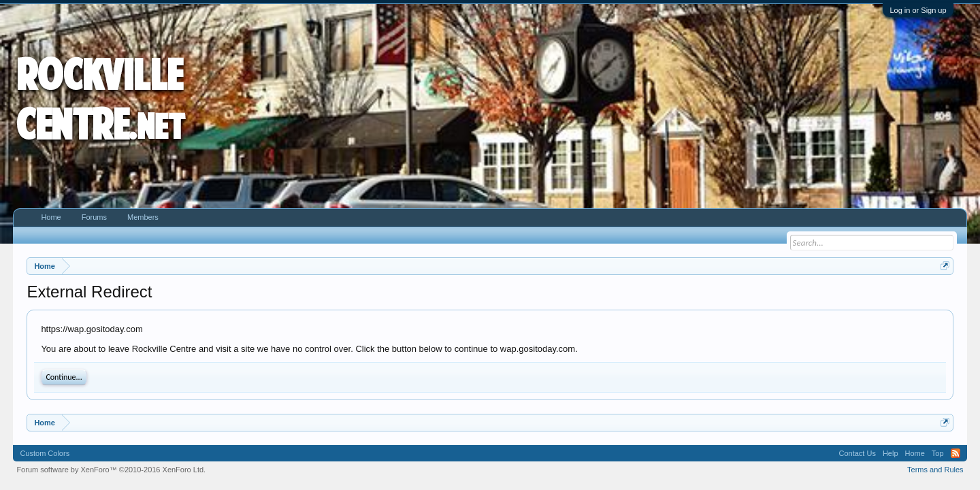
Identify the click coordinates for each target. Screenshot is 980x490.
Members (143, 217)
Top (938, 453)
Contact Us (857, 453)
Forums (94, 217)
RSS (955, 453)
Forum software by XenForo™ (111, 470)
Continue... (64, 377)
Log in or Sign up (918, 10)
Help (891, 453)
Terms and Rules (935, 470)
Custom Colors (45, 453)
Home (51, 217)
